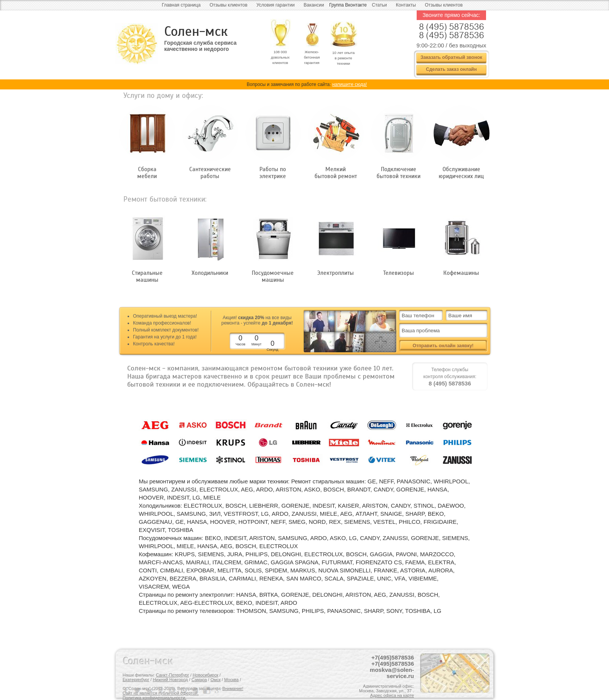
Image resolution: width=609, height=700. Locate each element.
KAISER (349, 506)
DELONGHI (286, 554)
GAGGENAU (156, 522)
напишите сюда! (350, 84)
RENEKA (271, 578)
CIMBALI (172, 570)
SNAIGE (391, 514)
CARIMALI (242, 578)
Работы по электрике (273, 173)
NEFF (387, 481)
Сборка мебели (147, 173)
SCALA (334, 578)
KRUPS (185, 554)
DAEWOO (451, 506)
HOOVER (151, 497)
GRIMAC (256, 562)
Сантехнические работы (210, 173)
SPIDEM (276, 570)
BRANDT (359, 489)
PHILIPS (257, 554)
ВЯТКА (269, 595)
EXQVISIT (152, 530)
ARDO (264, 489)
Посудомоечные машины (273, 276)
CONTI (148, 570)
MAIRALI (198, 562)
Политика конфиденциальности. (154, 698)
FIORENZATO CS (379, 562)
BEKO (436, 514)
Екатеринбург (136, 680)
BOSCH (334, 489)
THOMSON (252, 611)
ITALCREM (227, 562)
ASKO (312, 489)
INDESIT (178, 497)
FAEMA (415, 562)
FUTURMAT (337, 562)
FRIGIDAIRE (440, 522)
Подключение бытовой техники (399, 173)
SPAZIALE (360, 578)
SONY (394, 611)
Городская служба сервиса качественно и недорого (200, 46)
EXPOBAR (200, 570)
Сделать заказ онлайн (451, 69)
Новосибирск (205, 675)
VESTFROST (241, 514)
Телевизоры (399, 273)
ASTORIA (413, 570)
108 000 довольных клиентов (280, 57)
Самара (199, 680)
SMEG (297, 522)
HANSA (437, 489)
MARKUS (303, 570)
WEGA (181, 586)
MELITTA (229, 570)
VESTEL (385, 522)
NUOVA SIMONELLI (345, 570)
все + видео (381, 342)
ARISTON (288, 489)
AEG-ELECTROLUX (207, 603)
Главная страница (181, 5)
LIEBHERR (264, 506)
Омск (215, 680)
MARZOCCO (437, 554)
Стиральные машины (147, 276)
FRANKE (386, 570)
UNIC (384, 578)
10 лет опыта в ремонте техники (343, 58)
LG (196, 497)
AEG (247, 489)
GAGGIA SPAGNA (294, 562)
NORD (317, 522)
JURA (235, 554)
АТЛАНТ (366, 514)
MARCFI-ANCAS (161, 562)
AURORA (441, 570)
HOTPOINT (253, 522)
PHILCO (409, 522)
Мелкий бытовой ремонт (336, 173)
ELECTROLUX (219, 489)
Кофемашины (461, 273)
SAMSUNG (153, 489)
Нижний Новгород (170, 680)
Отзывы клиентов (229, 5)
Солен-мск (196, 31)
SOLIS (253, 570)
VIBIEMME (423, 578)
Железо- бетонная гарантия (312, 57)
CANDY (383, 489)
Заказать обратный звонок (451, 57)
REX (335, 522)
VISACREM (154, 586)
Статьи (379, 5)
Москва (232, 680)
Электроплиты (336, 273)
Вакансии (314, 5)
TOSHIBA (181, 530)
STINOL (424, 506)
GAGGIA (381, 554)
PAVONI (406, 554)
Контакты (406, 5)
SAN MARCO (304, 578)
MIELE (212, 497)
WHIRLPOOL (451, 481)
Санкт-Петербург (172, 675)
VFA (400, 578)
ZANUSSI (184, 489)
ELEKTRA (441, 562)
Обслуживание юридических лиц (461, 173)
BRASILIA (213, 578)
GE (372, 481)
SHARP (415, 514)
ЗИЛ (215, 514)
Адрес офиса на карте (392, 695)
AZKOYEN (153, 578)
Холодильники (210, 273)
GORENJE (410, 489)
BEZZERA (183, 578)
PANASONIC (413, 481)
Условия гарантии (275, 5)
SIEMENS (357, 522)
